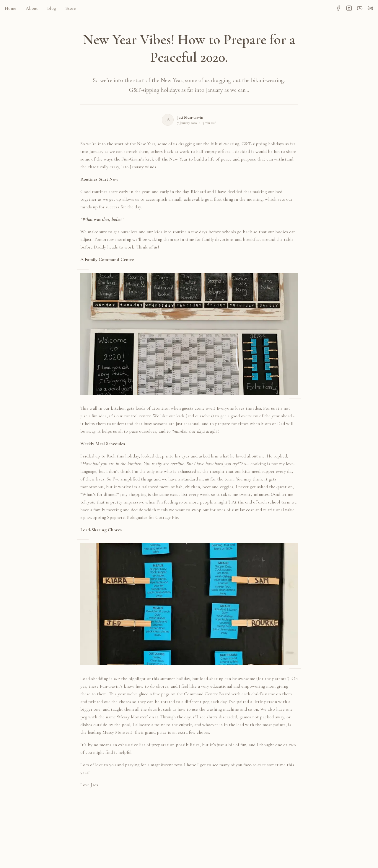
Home (10, 8)
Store (71, 8)
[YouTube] (360, 8)
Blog (52, 8)
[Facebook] (338, 8)
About (32, 8)
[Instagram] (349, 8)
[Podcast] (370, 8)
